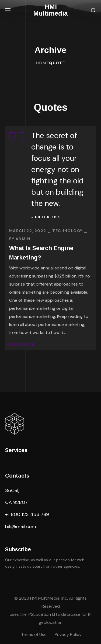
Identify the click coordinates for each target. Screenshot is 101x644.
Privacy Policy (68, 634)
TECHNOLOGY (67, 231)
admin (23, 239)
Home (43, 63)
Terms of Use (34, 634)
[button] (93, 10)
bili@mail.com (21, 526)
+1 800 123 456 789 (27, 514)
